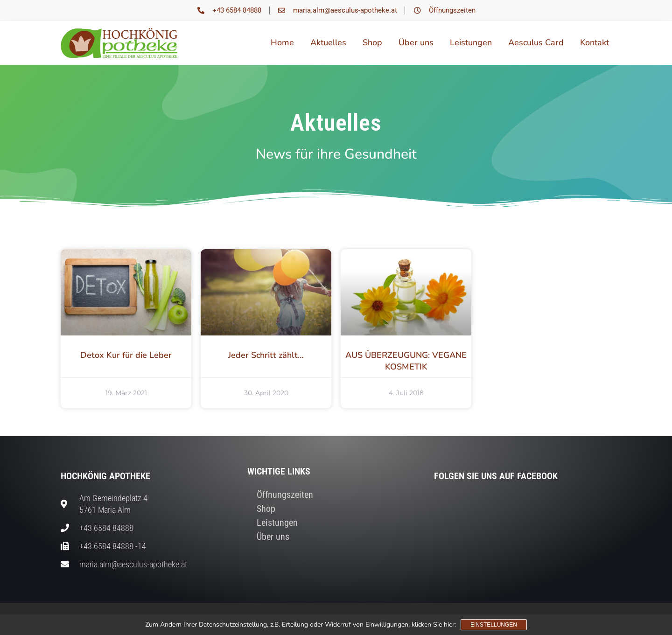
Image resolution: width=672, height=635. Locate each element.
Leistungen (471, 42)
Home (282, 42)
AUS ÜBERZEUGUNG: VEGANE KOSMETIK (406, 361)
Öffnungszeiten (285, 495)
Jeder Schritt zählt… (266, 355)
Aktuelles (328, 42)
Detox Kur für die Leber (126, 355)
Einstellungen (494, 625)
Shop (372, 42)
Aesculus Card (536, 42)
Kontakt (595, 42)
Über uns (416, 42)
